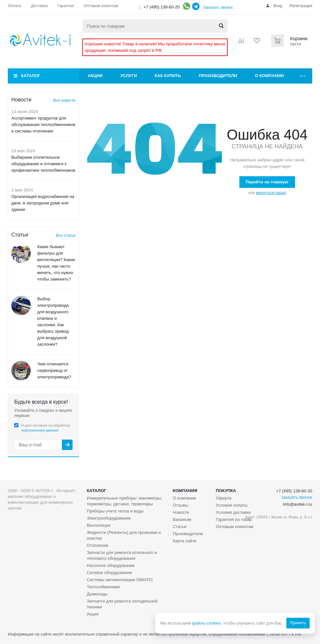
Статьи (180, 527)
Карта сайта (185, 541)
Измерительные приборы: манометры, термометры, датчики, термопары (125, 501)
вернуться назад (271, 193)
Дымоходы (97, 594)
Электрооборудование (109, 518)
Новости (181, 512)
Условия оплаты (232, 505)
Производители (218, 76)
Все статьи (66, 236)
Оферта (223, 498)
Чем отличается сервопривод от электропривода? (54, 370)
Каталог (31, 76)
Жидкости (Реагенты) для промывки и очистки (124, 535)
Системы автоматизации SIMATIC (120, 580)
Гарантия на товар (234, 519)
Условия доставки (233, 512)
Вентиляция (99, 525)
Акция (93, 614)
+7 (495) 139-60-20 (162, 7)
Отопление (98, 545)
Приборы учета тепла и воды (115, 511)
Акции (95, 76)
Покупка (226, 491)
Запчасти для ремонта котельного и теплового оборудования (122, 555)
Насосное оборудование (111, 565)
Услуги (129, 76)
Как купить (168, 76)
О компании (269, 76)
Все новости (64, 100)
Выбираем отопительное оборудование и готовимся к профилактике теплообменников (43, 164)
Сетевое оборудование (109, 573)
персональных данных (40, 430)
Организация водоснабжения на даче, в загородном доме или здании (43, 203)
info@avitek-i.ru (297, 504)
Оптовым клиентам (234, 527)
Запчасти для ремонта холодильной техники (122, 604)
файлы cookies (206, 623)
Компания (185, 491)
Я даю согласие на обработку (46, 428)
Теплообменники (103, 587)
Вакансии (182, 519)
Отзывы (181, 505)
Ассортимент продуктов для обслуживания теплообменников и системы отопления (43, 125)
